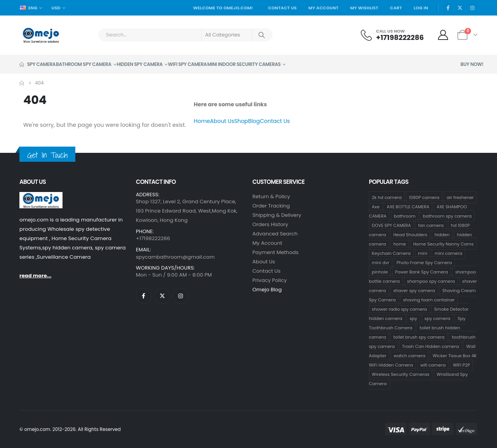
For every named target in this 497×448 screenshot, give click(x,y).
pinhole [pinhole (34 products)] (380, 272)
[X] (460, 8)
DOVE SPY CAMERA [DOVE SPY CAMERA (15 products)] (392, 225)
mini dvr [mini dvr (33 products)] (381, 262)
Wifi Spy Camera (188, 64)
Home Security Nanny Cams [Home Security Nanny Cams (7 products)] (443, 244)
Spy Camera (37, 64)
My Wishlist (364, 8)
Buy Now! (472, 64)
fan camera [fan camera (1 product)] (431, 225)
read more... (35, 276)
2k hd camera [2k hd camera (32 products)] (387, 197)
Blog (254, 121)
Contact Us (282, 8)
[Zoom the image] (41, 196)
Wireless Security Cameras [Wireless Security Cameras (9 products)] (401, 374)
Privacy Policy (270, 280)
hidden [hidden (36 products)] (442, 234)
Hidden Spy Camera (139, 64)
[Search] (262, 35)
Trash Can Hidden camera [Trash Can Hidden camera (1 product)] (431, 346)
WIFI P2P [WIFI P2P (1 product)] (461, 365)
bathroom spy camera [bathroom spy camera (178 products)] (447, 216)
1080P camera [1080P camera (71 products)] (424, 197)
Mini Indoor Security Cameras (244, 64)
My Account (323, 8)
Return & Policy (271, 196)
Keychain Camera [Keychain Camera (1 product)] (391, 253)
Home (202, 121)
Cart (396, 8)
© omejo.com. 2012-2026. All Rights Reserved (70, 429)
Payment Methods (275, 252)
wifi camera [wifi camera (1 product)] (433, 365)
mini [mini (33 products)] (422, 253)
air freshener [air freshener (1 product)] (460, 197)
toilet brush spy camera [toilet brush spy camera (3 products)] (419, 337)
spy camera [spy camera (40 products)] (437, 318)
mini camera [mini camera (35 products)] (448, 253)
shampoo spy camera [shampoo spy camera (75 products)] (431, 281)
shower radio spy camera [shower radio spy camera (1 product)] (400, 309)
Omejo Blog (267, 290)
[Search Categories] (227, 35)
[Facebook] (448, 8)
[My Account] (443, 35)
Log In (421, 8)
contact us (267, 271)
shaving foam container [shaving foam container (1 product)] (429, 299)
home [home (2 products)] (400, 244)
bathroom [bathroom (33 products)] (405, 216)
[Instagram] (472, 8)
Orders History (270, 224)
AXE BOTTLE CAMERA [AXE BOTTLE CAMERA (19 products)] (408, 206)
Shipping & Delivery (277, 215)
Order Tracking (271, 206)
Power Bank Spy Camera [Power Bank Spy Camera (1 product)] (422, 272)
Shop (241, 121)
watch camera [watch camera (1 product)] (410, 355)
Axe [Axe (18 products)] (376, 206)
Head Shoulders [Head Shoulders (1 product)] (410, 234)
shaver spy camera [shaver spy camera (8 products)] (414, 290)
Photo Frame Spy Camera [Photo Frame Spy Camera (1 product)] (424, 262)
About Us (222, 121)
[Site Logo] (41, 35)
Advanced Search (275, 234)
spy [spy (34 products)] (414, 318)
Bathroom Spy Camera (84, 64)
